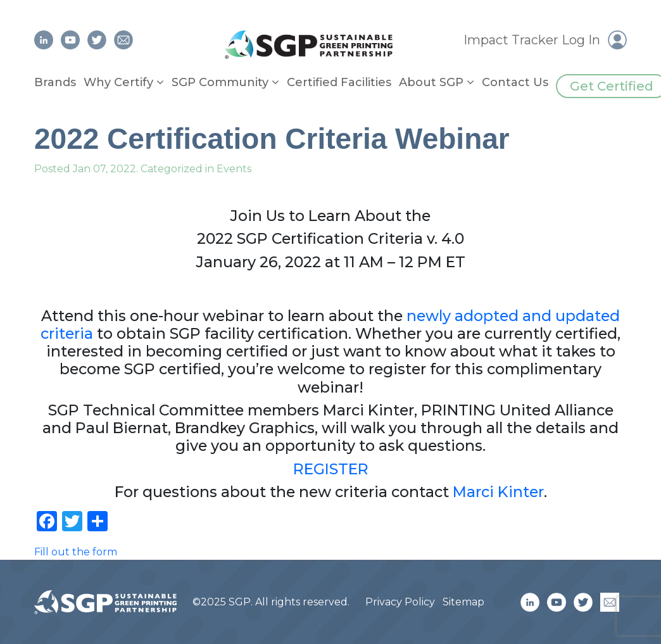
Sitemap (463, 602)
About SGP (431, 82)
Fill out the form (76, 552)
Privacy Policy (400, 602)
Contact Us (515, 82)
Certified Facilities (339, 82)
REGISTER (331, 469)
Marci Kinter (498, 492)
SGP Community (220, 82)
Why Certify (118, 82)
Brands (55, 82)
